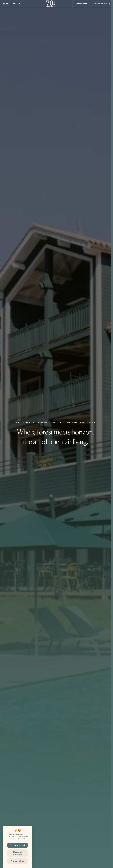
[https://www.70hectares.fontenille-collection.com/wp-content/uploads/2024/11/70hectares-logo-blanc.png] (51, 4)
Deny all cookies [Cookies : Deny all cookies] (18, 853)
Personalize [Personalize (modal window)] (18, 861)
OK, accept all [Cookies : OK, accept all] (18, 845)
